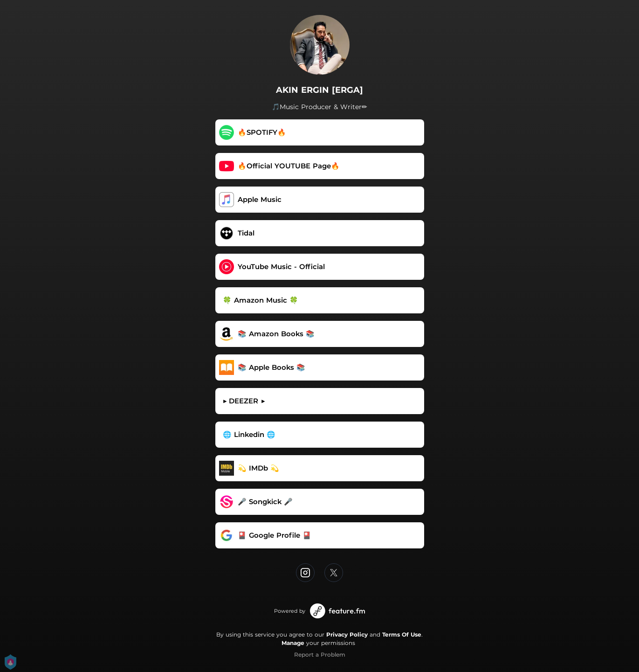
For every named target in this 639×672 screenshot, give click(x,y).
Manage (293, 643)
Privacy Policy (347, 634)
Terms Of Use (402, 634)
